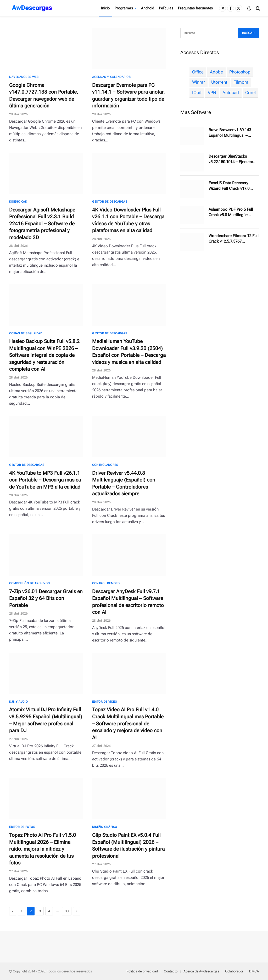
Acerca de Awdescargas (201, 971)
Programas (124, 8)
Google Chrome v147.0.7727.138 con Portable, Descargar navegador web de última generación (44, 96)
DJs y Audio (18, 702)
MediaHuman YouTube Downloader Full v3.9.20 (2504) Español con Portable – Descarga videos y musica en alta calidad (129, 352)
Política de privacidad (142, 971)
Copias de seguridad (26, 333)
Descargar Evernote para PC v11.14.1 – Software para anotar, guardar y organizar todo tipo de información (128, 96)
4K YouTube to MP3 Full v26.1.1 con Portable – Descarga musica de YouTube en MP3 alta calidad (45, 480)
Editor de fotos (22, 827)
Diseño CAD (18, 202)
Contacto (171, 971)
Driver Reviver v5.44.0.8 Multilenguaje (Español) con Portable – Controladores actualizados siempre (124, 483)
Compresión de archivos (29, 583)
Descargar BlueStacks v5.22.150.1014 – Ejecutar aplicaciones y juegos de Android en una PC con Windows (231, 159)
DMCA (254, 971)
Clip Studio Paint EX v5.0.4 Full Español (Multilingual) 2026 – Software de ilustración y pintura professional (128, 846)
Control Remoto (106, 583)
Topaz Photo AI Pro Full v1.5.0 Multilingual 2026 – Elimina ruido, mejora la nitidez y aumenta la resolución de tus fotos (43, 849)
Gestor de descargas (110, 202)
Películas (166, 8)
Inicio (105, 8)
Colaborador (234, 971)
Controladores (105, 465)
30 (67, 911)
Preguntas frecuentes (195, 8)
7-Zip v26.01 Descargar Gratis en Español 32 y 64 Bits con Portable (46, 598)
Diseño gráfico (105, 827)
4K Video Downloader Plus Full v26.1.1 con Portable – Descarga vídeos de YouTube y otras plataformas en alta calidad (128, 220)
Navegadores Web (24, 77)
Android (148, 8)
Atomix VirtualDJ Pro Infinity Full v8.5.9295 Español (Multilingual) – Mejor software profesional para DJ (46, 720)
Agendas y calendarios (111, 77)
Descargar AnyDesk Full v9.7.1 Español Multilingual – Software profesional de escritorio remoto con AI (128, 602)
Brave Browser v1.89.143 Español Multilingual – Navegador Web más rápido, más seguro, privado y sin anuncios (234, 133)
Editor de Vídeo (105, 702)
